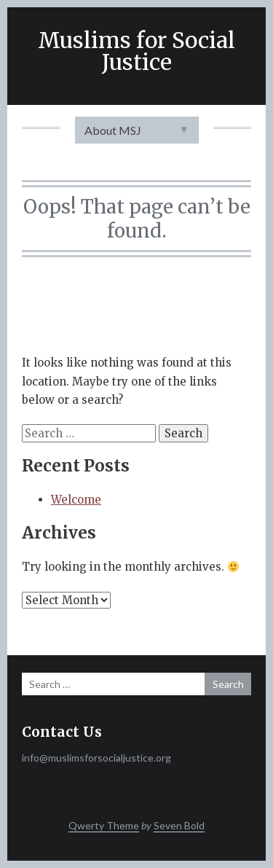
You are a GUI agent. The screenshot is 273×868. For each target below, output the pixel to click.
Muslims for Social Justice (136, 51)
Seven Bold (179, 825)
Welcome (76, 500)
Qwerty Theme (104, 825)
